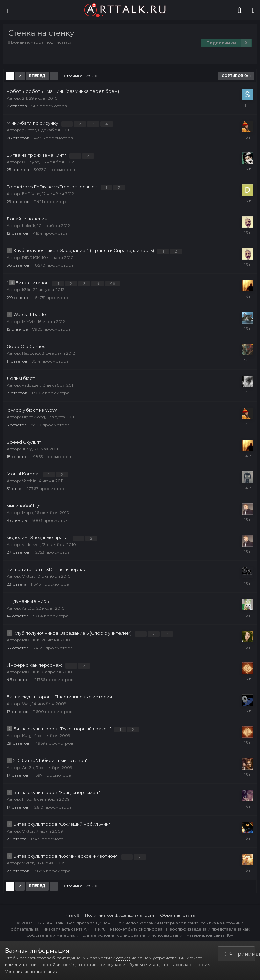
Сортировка (236, 76)
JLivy (27, 449)
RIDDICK (31, 257)
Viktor (28, 576)
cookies (123, 958)
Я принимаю (240, 954)
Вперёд (37, 76)
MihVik (29, 321)
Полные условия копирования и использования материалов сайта (152, 935)
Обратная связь (177, 915)
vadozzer (31, 385)
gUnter (29, 130)
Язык (72, 915)
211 (25, 98)
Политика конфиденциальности (120, 915)
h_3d (27, 799)
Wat (26, 704)
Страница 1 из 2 (80, 76)
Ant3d (28, 608)
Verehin (29, 481)
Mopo (28, 513)
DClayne (30, 162)
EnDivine (31, 194)
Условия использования (32, 971)
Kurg (27, 736)
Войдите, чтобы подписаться (42, 42)
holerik (29, 226)
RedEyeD (31, 353)
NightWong (34, 417)
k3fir (26, 290)
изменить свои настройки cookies (40, 965)
